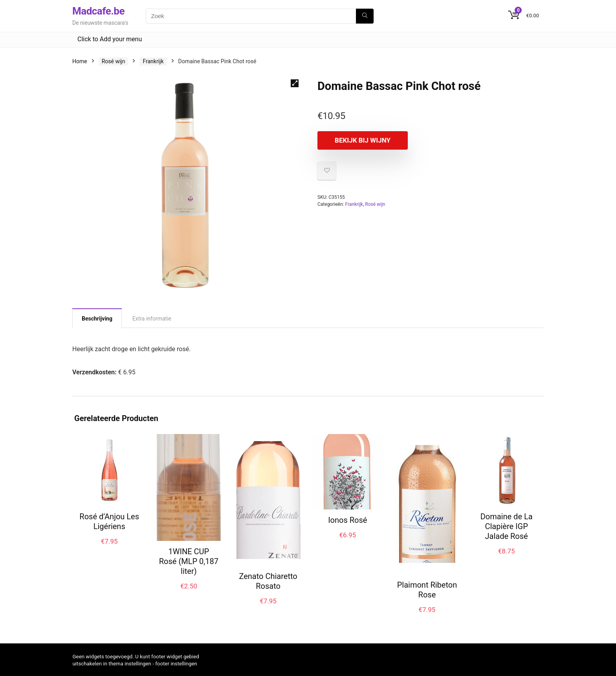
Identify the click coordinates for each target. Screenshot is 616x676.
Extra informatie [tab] (152, 319)
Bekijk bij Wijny (363, 140)
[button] (295, 83)
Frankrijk (153, 61)
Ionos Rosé (347, 520)
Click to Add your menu (110, 39)
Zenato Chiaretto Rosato (268, 581)
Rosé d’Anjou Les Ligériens (109, 521)
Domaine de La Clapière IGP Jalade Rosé (507, 526)
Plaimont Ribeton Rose (427, 590)
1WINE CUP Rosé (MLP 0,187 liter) (189, 561)
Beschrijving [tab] (97, 319)
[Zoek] (365, 16)
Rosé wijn (114, 61)
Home (80, 61)
